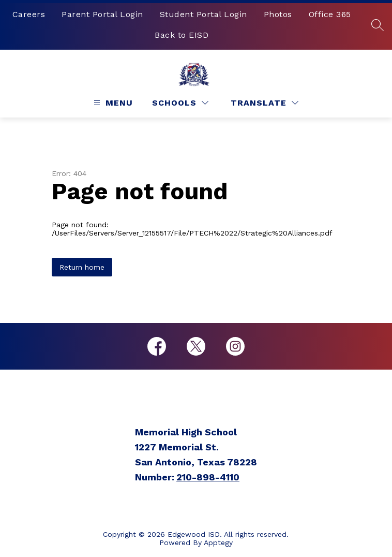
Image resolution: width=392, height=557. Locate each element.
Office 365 (330, 14)
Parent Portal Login (102, 14)
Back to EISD (182, 35)
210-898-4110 (208, 477)
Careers (29, 14)
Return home (82, 267)
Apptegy (218, 543)
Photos (278, 14)
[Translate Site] (265, 103)
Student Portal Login (203, 14)
